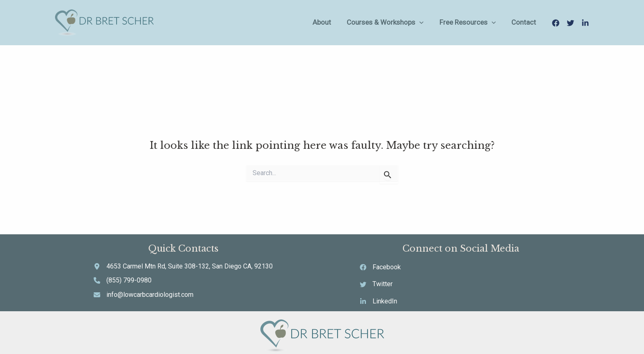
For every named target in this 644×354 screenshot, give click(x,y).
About (350, 22)
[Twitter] (570, 23)
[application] (440, 22)
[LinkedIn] (585, 23)
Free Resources (481, 22)
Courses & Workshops (406, 22)
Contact (529, 22)
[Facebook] (556, 23)
